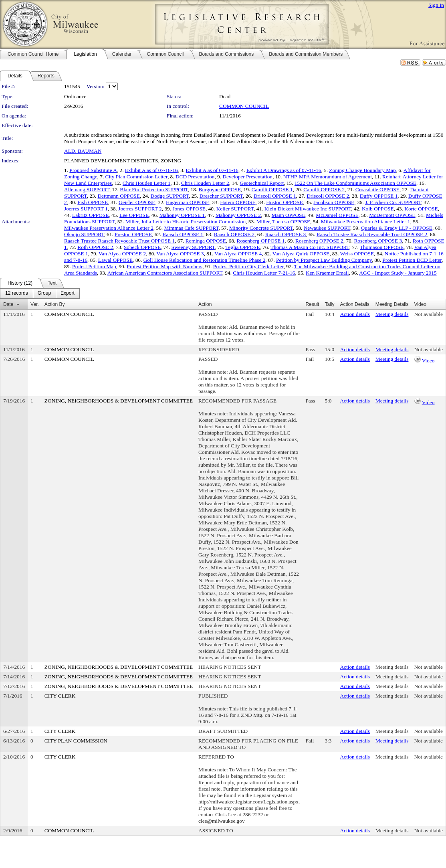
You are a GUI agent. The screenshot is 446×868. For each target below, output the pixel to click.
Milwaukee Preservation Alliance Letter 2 (109, 228)
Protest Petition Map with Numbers (164, 266)
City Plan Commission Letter (136, 177)
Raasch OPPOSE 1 (183, 234)
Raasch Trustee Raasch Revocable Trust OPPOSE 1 (119, 241)
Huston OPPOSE (284, 202)
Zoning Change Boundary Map (362, 170)
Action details (355, 314)
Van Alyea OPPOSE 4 (238, 254)
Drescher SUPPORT (221, 196)
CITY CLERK (60, 696)
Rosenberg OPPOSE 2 (319, 241)
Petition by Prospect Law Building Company (324, 260)
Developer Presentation (247, 177)
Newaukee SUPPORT (327, 228)
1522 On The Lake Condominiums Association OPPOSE (355, 183)
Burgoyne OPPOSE (220, 189)
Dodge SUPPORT (170, 196)
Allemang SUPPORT (87, 189)
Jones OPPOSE (189, 209)
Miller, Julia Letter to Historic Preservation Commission (186, 222)
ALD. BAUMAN (83, 151)
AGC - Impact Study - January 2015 (398, 273)
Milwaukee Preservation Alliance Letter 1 (366, 222)
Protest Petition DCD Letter (412, 260)
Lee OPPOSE (134, 215)
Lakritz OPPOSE (90, 215)
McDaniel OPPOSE (337, 215)
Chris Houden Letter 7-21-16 (264, 273)
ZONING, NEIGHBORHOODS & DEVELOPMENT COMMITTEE (119, 401)
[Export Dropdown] (68, 293)
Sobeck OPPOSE (142, 247)
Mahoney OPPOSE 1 (182, 215)
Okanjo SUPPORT (84, 234)
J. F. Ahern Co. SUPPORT (393, 202)
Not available (429, 314)
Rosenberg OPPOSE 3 (378, 241)
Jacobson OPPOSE (334, 202)
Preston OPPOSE (133, 234)
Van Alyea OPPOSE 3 (180, 254)
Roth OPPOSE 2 (95, 247)
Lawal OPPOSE (115, 260)
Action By (55, 304)
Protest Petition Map (94, 266)
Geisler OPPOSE (137, 202)
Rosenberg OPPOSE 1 (261, 241)
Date (8, 304)
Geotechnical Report (262, 183)
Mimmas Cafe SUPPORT (191, 228)
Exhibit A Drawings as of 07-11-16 (284, 170)
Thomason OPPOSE (382, 247)
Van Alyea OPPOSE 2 (122, 254)
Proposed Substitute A (93, 170)
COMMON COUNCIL (244, 106)
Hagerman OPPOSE (188, 202)
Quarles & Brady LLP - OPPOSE (397, 228)
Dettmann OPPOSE (119, 196)
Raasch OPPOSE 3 (286, 234)
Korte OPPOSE (421, 209)
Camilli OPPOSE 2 (324, 189)
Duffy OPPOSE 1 (379, 196)
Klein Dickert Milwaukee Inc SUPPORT (308, 209)
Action (205, 304)
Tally (329, 304)
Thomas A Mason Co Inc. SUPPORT (310, 247)
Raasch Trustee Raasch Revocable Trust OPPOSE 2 (372, 234)
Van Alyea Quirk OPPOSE (301, 254)
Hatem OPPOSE (238, 202)
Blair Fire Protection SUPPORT (154, 189)
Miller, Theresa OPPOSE (283, 222)
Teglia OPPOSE (242, 247)
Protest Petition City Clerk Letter (248, 266)
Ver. (35, 304)
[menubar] (40, 293)
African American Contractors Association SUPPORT (165, 273)
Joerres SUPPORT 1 (86, 209)
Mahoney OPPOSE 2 (238, 215)
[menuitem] (17, 293)
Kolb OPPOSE (378, 209)
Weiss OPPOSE (357, 254)
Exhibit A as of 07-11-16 (212, 170)
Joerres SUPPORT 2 (140, 209)
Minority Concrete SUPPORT (261, 228)
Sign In (436, 5)
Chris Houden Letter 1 (147, 183)
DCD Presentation (195, 177)
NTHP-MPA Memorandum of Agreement (328, 177)
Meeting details (392, 314)
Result (312, 304)
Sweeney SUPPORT (193, 247)
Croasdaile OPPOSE (377, 189)
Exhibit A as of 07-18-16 (151, 170)
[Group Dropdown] (44, 293)
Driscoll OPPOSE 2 (328, 196)
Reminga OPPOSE (206, 241)
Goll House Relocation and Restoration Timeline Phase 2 (205, 260)
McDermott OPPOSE (392, 215)
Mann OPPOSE (289, 215)
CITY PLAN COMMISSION (76, 741)
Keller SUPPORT (235, 209)
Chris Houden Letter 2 (205, 183)
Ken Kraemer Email (327, 273)
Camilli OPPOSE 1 (272, 189)
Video (428, 361)
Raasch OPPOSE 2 (234, 234)
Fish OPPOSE (93, 202)
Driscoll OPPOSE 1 (275, 196)
